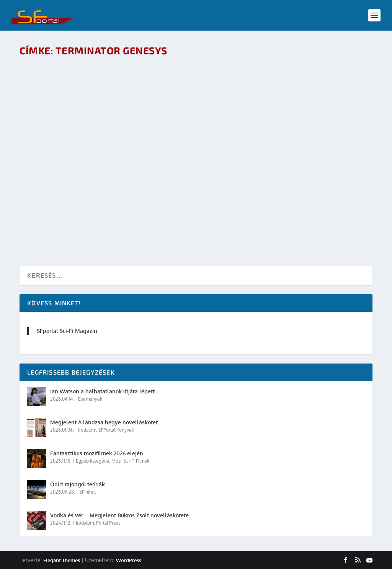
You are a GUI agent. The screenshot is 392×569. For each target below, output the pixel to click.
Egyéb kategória (92, 461)
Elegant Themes (62, 560)
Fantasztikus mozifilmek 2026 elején (97, 453)
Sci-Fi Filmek (136, 461)
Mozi (116, 461)
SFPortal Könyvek (116, 430)
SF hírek (87, 492)
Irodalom (87, 430)
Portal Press (108, 523)
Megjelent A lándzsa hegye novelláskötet (104, 422)
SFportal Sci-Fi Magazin (67, 331)
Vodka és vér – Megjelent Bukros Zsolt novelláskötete (119, 515)
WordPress (129, 560)
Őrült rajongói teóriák (78, 484)
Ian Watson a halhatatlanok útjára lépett (102, 391)
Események (90, 399)
